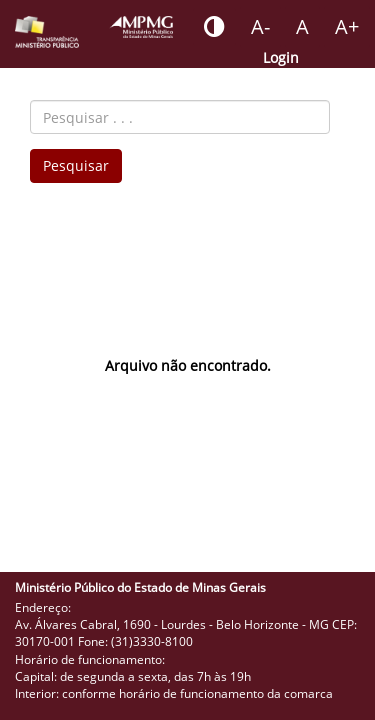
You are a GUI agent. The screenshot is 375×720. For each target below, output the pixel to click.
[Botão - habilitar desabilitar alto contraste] (214, 27)
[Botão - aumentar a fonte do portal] (347, 27)
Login (281, 57)
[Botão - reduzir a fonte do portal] (260, 27)
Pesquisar (76, 165)
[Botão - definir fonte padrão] (302, 27)
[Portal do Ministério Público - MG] (141, 27)
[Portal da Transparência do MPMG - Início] (47, 32)
